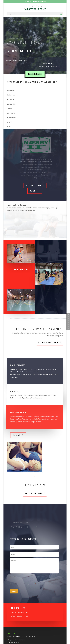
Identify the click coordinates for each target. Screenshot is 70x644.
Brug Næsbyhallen (35, 494)
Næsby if (35, 191)
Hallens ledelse (35, 185)
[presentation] (24, 583)
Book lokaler (35, 74)
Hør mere (18, 435)
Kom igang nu (21, 269)
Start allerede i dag (20, 51)
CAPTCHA (13, 577)
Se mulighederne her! (50, 343)
